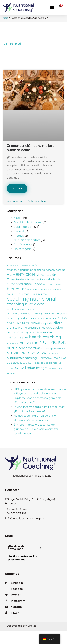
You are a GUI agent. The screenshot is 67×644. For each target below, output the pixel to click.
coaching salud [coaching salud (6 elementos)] (18, 318)
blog (17, 218)
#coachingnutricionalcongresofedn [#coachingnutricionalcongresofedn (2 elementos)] (23, 265)
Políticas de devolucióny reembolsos (23, 558)
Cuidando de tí (24, 227)
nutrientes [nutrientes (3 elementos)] (53, 353)
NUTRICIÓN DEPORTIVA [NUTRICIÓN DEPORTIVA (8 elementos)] (26, 353)
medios (19, 236)
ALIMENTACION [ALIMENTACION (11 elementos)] (21, 274)
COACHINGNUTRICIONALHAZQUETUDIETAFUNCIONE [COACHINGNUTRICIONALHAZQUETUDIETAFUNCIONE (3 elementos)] (37, 314)
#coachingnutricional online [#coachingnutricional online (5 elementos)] (26, 270)
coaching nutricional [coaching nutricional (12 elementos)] (26, 304)
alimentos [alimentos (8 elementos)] (15, 284)
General (19, 231)
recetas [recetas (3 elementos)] (57, 363)
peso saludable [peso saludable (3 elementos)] (44, 363)
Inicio (5, 18)
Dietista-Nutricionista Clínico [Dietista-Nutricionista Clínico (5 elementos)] (26, 328)
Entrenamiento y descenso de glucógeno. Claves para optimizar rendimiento (36, 429)
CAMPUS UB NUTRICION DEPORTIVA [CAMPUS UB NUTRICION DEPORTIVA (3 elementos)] (27, 294)
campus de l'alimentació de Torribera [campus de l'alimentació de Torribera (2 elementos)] (44, 290)
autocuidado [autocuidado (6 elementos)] (33, 284)
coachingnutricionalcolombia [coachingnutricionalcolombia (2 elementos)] (20, 309)
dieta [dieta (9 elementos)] (58, 323)
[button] (52, 7)
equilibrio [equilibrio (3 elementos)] (31, 332)
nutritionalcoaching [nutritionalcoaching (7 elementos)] (22, 358)
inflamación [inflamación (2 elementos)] (12, 343)
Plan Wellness (23, 244)
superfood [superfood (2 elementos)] (11, 373)
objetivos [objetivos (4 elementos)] (16, 363)
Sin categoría (22, 249)
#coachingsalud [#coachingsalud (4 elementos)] (56, 270)
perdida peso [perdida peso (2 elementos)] (29, 363)
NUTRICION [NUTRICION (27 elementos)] (53, 342)
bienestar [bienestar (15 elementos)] (16, 289)
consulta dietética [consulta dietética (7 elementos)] (43, 318)
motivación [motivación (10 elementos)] (28, 343)
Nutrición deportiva (27, 240)
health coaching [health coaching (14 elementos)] (45, 337)
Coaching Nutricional (28, 222)
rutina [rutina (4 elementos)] (11, 368)
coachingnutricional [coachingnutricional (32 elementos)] (32, 299)
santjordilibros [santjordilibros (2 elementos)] (56, 368)
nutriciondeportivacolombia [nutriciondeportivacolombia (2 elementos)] (53, 349)
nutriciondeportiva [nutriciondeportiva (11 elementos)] (23, 348)
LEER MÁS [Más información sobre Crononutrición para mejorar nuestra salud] (17, 189)
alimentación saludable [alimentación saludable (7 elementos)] (43, 279)
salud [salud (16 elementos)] (21, 367)
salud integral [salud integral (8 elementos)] (38, 368)
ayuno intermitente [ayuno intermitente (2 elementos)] (52, 284)
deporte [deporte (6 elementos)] (47, 323)
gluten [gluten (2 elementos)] (25, 338)
